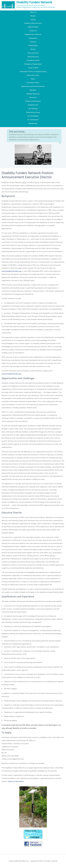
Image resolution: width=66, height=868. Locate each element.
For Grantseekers (33, 120)
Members (33, 90)
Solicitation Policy (33, 83)
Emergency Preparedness (33, 64)
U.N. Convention (33, 53)
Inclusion (33, 42)
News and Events (33, 75)
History (33, 20)
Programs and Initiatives (33, 35)
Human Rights (33, 46)
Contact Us (33, 31)
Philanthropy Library (33, 112)
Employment (33, 38)
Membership (33, 124)
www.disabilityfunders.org (11, 271)
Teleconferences (33, 57)
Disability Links (33, 105)
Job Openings (33, 109)
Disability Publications (33, 101)
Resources (33, 98)
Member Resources (33, 94)
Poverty (33, 49)
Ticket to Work (33, 68)
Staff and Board (33, 27)
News (33, 79)
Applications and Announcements (33, 86)
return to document (16, 782)
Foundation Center (33, 60)
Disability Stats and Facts (33, 23)
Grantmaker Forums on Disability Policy (33, 72)
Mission (33, 16)
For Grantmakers (33, 116)
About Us (33, 12)
